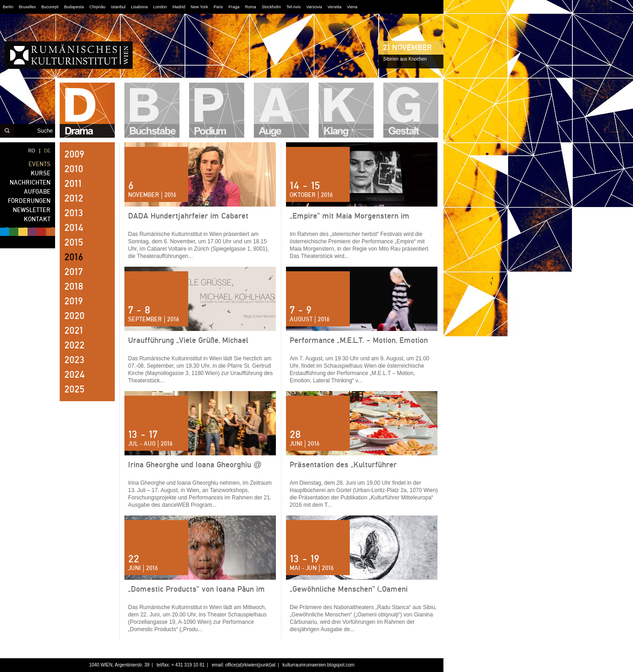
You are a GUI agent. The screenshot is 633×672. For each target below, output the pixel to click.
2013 (74, 213)
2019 (74, 301)
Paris (218, 7)
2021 (74, 330)
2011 (73, 184)
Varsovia (314, 7)
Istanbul (118, 7)
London (160, 7)
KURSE (41, 173)
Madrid (179, 7)
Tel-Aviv (294, 7)
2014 (74, 228)
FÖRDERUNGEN (29, 201)
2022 (74, 345)
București (50, 7)
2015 (74, 242)
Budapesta (74, 7)
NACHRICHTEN (30, 182)
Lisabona (139, 7)
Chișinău (98, 7)
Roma (251, 7)
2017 (73, 272)
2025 (74, 389)
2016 (74, 257)
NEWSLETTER (32, 210)
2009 (74, 154)
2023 (74, 360)
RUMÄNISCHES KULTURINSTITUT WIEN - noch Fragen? (69, 55)
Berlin (8, 7)
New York (199, 7)
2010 (74, 169)
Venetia (335, 7)
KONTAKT (37, 219)
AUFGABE (37, 192)
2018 (74, 286)
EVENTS (39, 164)
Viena (352, 7)
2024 (75, 375)
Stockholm (271, 7)
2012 (74, 198)
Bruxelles (27, 7)
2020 (74, 316)
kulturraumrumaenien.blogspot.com (318, 665)
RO (32, 151)
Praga (234, 7)
